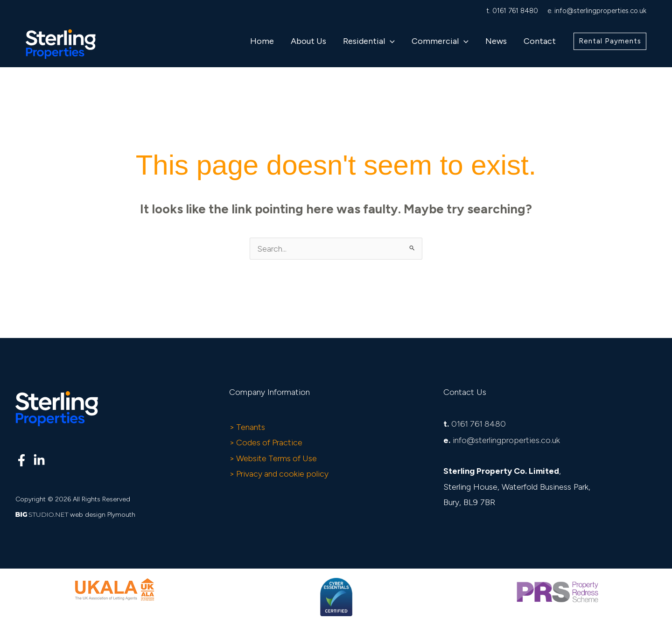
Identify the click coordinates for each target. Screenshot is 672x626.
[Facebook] (21, 461)
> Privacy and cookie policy (280, 474)
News (496, 41)
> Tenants (248, 427)
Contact (540, 41)
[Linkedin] (39, 461)
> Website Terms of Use (274, 458)
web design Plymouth (103, 515)
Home (262, 41)
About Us (308, 41)
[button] (390, 41)
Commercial (440, 41)
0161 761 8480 (515, 11)
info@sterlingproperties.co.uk (600, 11)
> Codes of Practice (267, 443)
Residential (369, 41)
